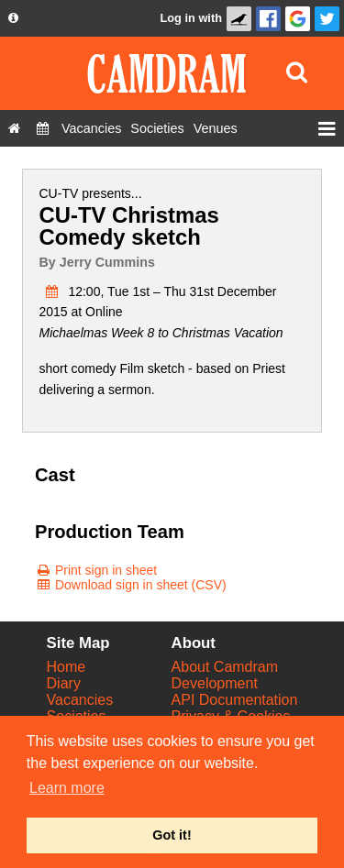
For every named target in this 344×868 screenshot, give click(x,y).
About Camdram (225, 667)
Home (67, 667)
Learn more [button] (67, 788)
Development (215, 683)
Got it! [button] (172, 835)
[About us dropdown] (13, 18)
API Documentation (235, 700)
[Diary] (43, 128)
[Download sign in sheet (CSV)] (131, 585)
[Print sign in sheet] (96, 570)
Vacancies (80, 700)
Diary (64, 683)
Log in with (191, 18)
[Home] (14, 128)
